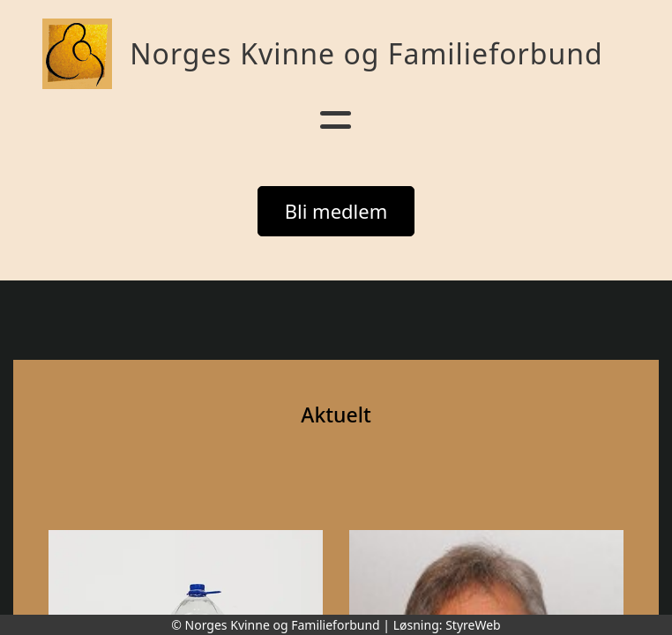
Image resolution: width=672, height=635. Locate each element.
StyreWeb (473, 625)
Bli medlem (336, 211)
